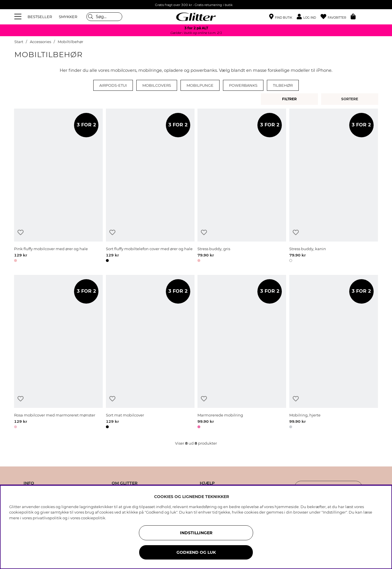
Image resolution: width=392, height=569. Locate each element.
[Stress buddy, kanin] (334, 186)
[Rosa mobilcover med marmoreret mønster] (58, 353)
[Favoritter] (336, 17)
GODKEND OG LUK (196, 552)
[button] (309, 17)
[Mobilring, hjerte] (334, 353)
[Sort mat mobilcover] (150, 353)
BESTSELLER (40, 17)
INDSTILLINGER (196, 533)
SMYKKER (68, 17)
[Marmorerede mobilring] (242, 353)
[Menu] (19, 17)
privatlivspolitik (47, 518)
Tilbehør (283, 85)
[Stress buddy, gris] (242, 186)
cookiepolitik (93, 518)
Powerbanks (243, 85)
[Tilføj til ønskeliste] (21, 233)
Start (19, 42)
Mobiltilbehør (70, 42)
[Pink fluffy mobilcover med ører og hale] (58, 186)
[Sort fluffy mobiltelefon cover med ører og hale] (150, 186)
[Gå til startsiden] (196, 17)
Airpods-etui (113, 85)
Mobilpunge (200, 85)
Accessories (40, 42)
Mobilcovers (157, 85)
